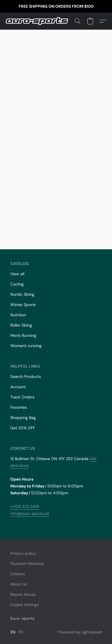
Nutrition (18, 315)
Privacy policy (23, 553)
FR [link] (21, 632)
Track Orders (22, 397)
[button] (39, 21)
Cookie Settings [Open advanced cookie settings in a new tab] (25, 605)
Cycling (17, 284)
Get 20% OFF (23, 428)
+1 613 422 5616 (25, 507)
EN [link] (13, 632)
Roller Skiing (21, 325)
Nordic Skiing (22, 294)
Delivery (18, 574)
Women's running (26, 346)
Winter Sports (23, 305)
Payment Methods (27, 564)
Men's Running (23, 335)
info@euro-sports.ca (30, 513)
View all (17, 274)
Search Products (26, 376)
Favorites (19, 407)
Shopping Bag (23, 418)
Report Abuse (23, 594)
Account (18, 387)
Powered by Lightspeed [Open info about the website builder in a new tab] (80, 632)
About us (19, 584)
